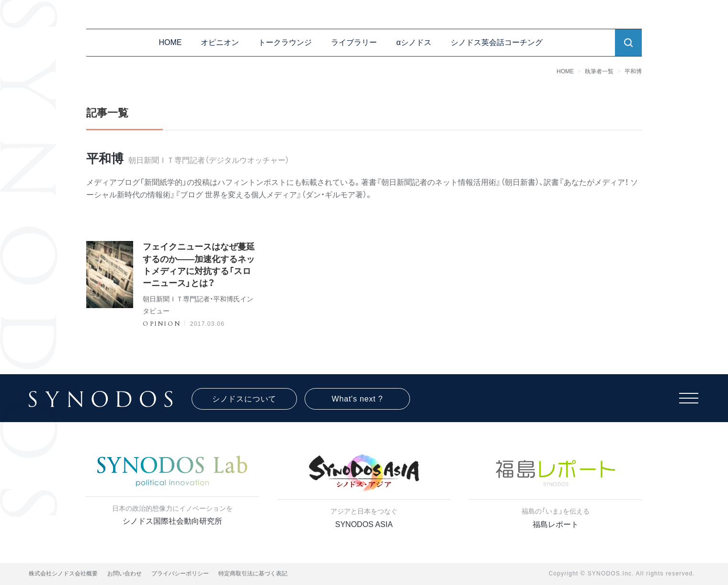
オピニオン (220, 42)
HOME (170, 42)
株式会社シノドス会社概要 (63, 574)
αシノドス (414, 42)
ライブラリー (354, 42)
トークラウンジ (285, 42)
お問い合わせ (125, 574)
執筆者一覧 (599, 71)
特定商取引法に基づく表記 (253, 574)
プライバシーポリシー (180, 574)
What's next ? (358, 399)
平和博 (633, 71)
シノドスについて (244, 399)
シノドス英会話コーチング (497, 42)
